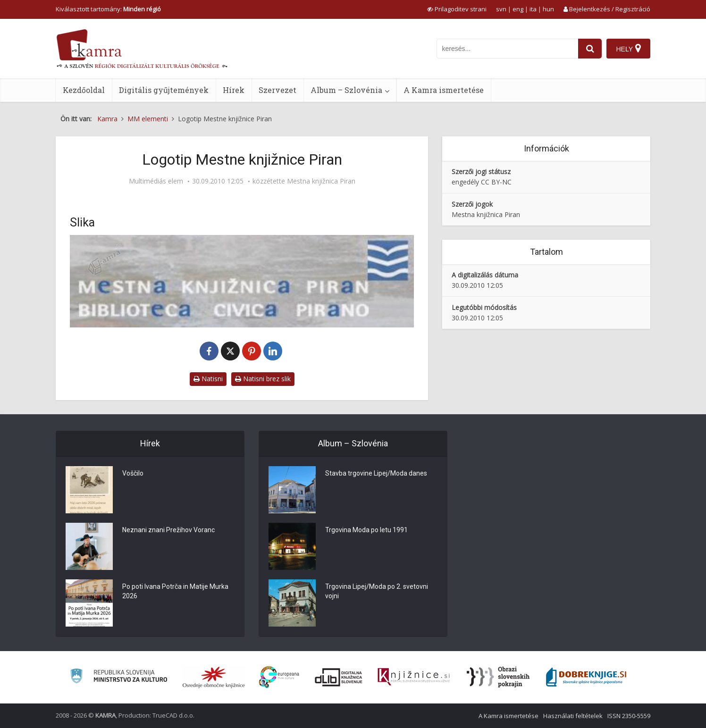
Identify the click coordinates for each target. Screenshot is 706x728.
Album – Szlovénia (346, 90)
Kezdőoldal (84, 90)
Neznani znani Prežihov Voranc (168, 530)
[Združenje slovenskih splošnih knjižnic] (414, 677)
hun (548, 9)
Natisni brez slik (263, 379)
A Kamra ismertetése (444, 90)
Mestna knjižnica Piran (321, 181)
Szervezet (277, 90)
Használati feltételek (573, 716)
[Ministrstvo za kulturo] (119, 677)
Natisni (208, 379)
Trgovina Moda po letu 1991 (366, 530)
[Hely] (628, 49)
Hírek (234, 90)
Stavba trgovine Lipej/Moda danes (376, 473)
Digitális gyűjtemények (164, 90)
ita (533, 9)
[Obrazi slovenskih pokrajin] (498, 677)
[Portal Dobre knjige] (586, 677)
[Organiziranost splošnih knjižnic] (214, 677)
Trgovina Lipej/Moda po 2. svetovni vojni (377, 591)
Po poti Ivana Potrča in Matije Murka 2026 (175, 591)
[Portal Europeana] (279, 677)
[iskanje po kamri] (507, 49)
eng (518, 9)
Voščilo (133, 473)
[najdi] (590, 49)
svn (501, 9)
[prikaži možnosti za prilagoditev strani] (457, 9)
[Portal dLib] (339, 677)
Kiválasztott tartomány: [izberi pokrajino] (108, 9)
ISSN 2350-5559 (629, 716)
